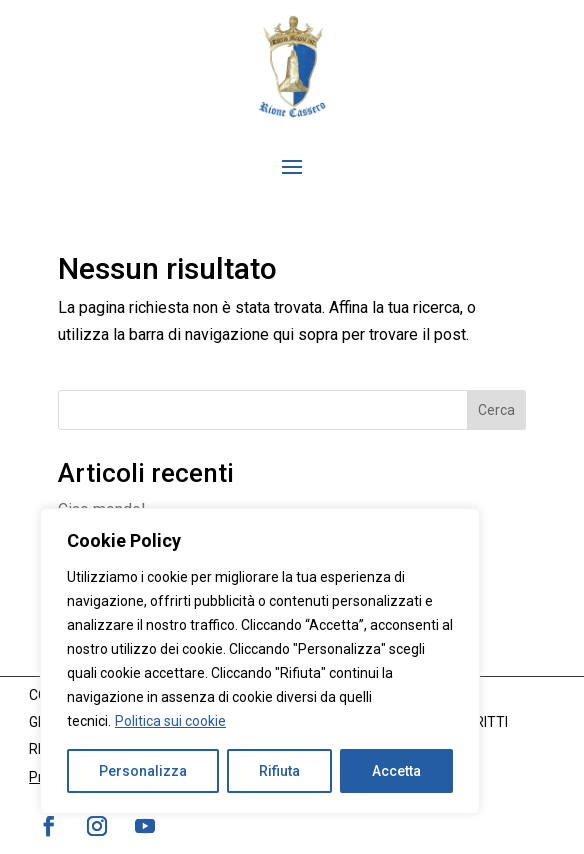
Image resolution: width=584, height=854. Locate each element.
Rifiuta (279, 771)
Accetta (396, 771)
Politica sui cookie (170, 721)
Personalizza (143, 771)
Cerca (496, 410)
